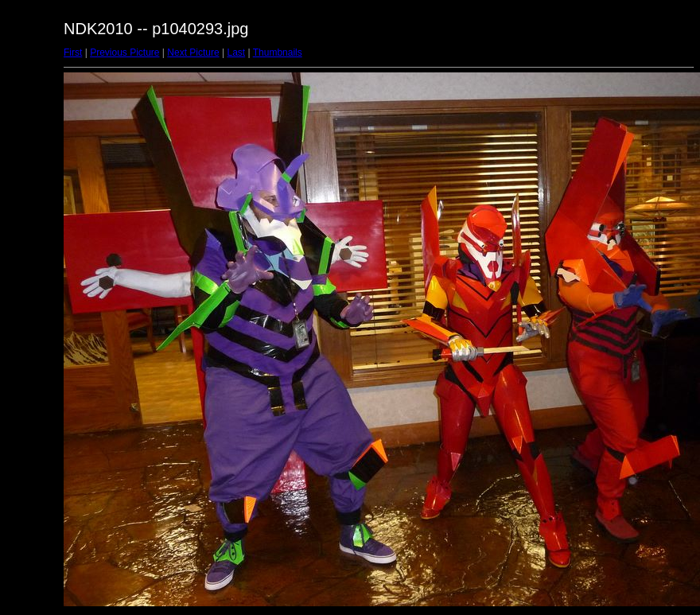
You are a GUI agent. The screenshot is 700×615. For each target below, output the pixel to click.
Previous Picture (124, 53)
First (73, 53)
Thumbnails (278, 53)
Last (236, 53)
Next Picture (193, 53)
